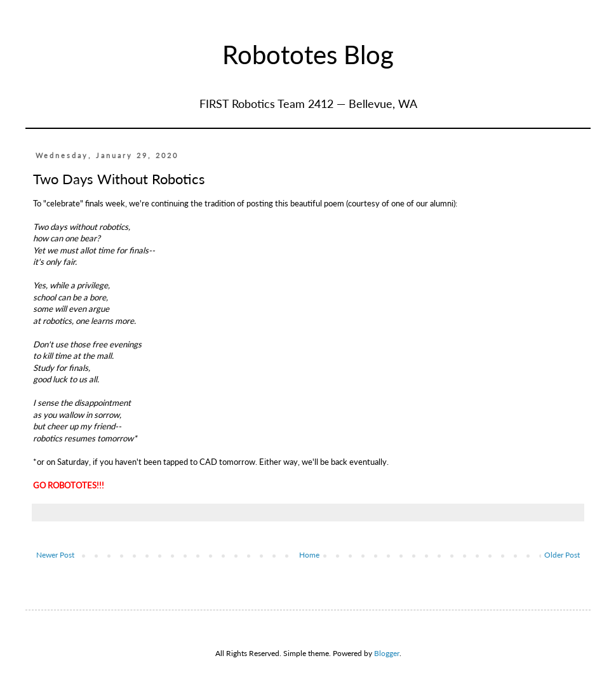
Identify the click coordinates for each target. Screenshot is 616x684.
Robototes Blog (308, 55)
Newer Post (55, 555)
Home (309, 555)
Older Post (562, 555)
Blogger (387, 653)
